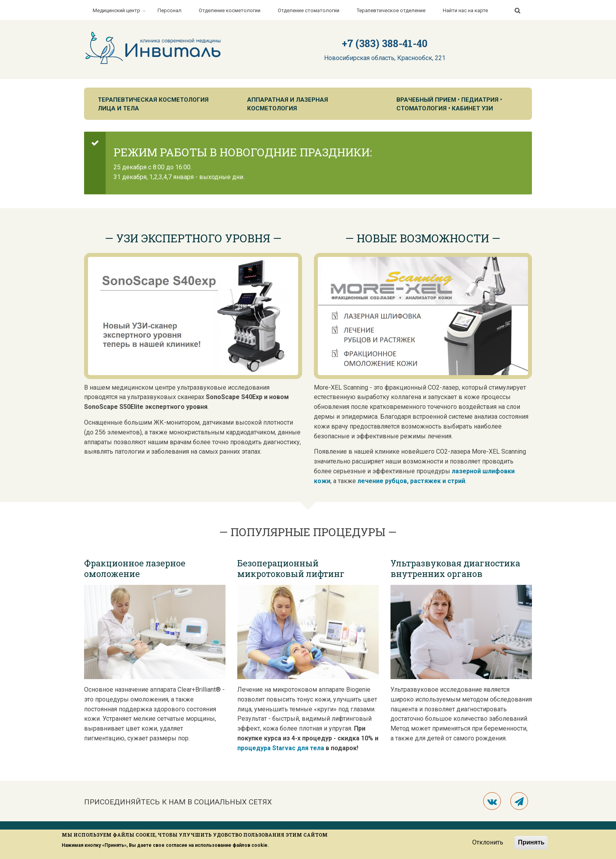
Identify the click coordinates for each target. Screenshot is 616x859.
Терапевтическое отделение (391, 10)
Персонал (170, 10)
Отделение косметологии (230, 10)
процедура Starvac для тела (281, 748)
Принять (531, 842)
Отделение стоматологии (309, 10)
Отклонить (488, 842)
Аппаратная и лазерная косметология (288, 104)
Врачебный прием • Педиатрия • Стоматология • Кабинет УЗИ (449, 104)
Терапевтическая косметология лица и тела (153, 104)
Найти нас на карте (465, 10)
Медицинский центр (116, 10)
